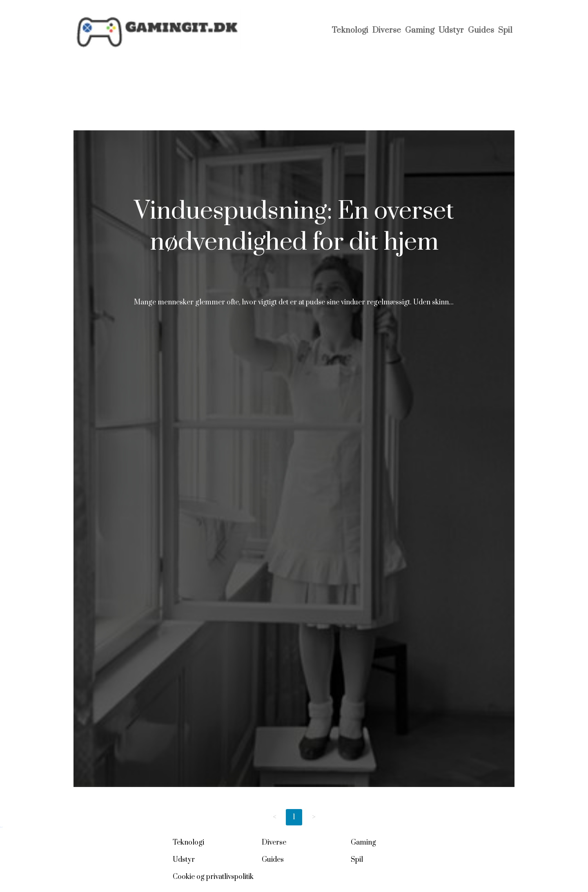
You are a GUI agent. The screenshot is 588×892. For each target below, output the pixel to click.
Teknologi (350, 30)
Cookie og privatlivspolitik (213, 877)
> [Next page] (314, 817)
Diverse (387, 30)
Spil (505, 30)
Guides (481, 30)
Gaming (420, 30)
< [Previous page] (275, 817)
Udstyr (451, 30)
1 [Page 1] (294, 817)
